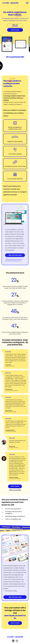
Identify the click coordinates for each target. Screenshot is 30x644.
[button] (27, 3)
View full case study (15, 260)
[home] (10, 3)
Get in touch (15, 33)
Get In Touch (15, 489)
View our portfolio (15, 29)
